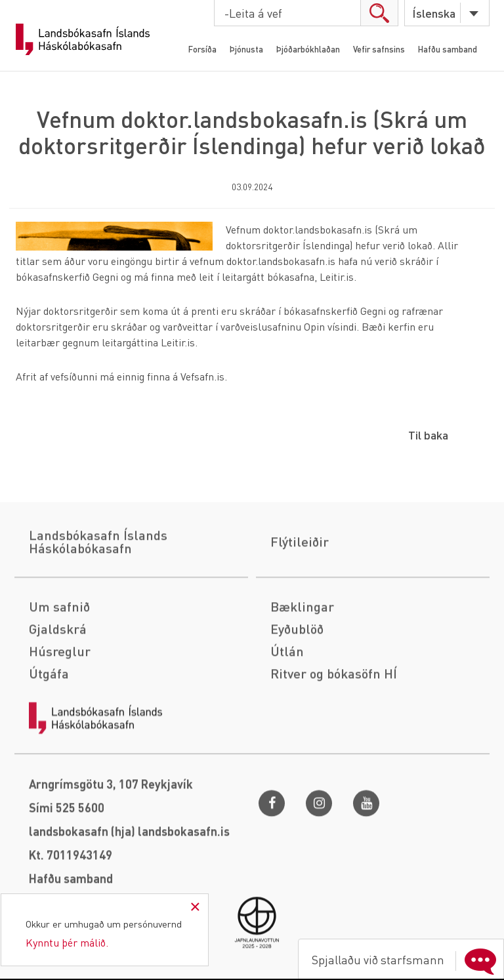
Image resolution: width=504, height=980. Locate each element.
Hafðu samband (448, 49)
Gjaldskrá (58, 698)
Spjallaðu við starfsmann (407, 960)
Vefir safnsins (379, 49)
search (379, 13)
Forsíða (202, 49)
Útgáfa (49, 743)
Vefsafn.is (202, 376)
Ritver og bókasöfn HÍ (334, 743)
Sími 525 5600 (67, 877)
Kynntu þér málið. (67, 942)
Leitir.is (337, 276)
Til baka (428, 435)
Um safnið (59, 676)
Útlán (287, 720)
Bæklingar (302, 676)
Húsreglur (60, 720)
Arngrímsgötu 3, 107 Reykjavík (111, 853)
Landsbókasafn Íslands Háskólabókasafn (83, 39)
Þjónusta (246, 49)
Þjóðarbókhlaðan (308, 49)
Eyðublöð (297, 698)
